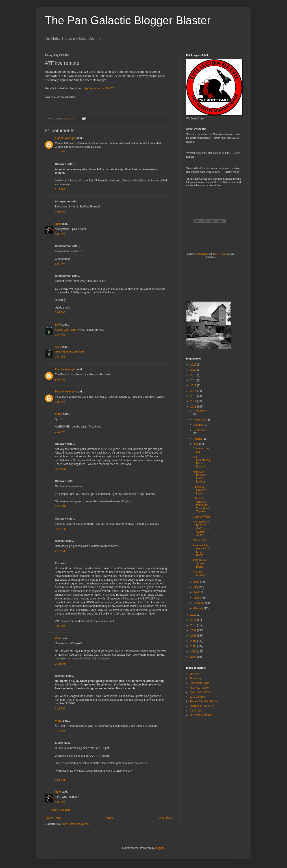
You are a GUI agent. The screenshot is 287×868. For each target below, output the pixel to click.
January (199, 608)
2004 (194, 657)
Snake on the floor (201, 450)
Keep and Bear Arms (202, 706)
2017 (194, 386)
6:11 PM (60, 709)
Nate (58, 224)
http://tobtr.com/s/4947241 (100, 88)
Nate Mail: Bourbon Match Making (200, 477)
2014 (194, 401)
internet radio (202, 254)
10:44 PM (61, 507)
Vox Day (195, 674)
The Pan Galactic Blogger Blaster (128, 20)
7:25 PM (60, 335)
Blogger (160, 848)
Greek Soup (200, 540)
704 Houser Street (200, 692)
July (196, 444)
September (200, 430)
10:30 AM (61, 664)
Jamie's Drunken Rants (203, 701)
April (197, 592)
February (199, 603)
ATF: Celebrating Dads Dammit (201, 462)
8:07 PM (60, 402)
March (198, 598)
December (200, 411)
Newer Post (53, 818)
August (198, 439)
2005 (194, 652)
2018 (194, 380)
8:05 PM (60, 626)
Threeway (195, 679)
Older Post (165, 818)
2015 (194, 396)
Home (109, 818)
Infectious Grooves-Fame (200, 490)
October (199, 425)
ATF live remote (199, 574)
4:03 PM (60, 212)
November (200, 420)
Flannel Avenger (65, 138)
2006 (194, 646)
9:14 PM (60, 731)
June (197, 582)
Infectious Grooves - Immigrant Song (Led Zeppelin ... (201, 505)
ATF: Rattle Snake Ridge (200, 564)
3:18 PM (60, 189)
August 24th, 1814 (66, 330)
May (196, 587)
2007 (194, 641)
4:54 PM (60, 802)
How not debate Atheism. (70, 352)
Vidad (59, 414)
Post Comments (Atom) (75, 824)
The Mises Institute (201, 715)
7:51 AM (60, 780)
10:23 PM (61, 469)
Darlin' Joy (196, 711)
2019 (194, 375)
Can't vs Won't (201, 517)
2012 (194, 615)
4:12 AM (60, 551)
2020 (194, 370)
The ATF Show (220, 254)
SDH (58, 325)
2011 (194, 620)
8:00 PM (60, 380)
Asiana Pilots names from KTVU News (202, 550)
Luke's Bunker (198, 697)
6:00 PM (60, 264)
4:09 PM (60, 234)
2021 (194, 365)
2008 (194, 636)
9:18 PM (60, 432)
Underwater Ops (199, 683)
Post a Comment (60, 810)
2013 (194, 407)
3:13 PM (60, 152)
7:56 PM (60, 357)
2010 (194, 625)
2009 (194, 630)
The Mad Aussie (199, 688)
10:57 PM (61, 529)
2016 (194, 391)
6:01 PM (60, 313)
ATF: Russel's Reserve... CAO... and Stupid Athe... (201, 529)
